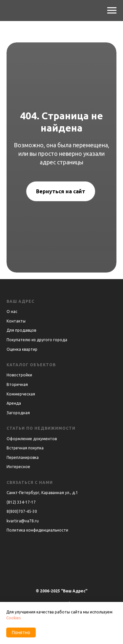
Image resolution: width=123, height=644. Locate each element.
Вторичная (17, 384)
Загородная (18, 413)
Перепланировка (23, 457)
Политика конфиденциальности (37, 530)
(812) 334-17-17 (21, 502)
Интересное (18, 467)
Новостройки (19, 375)
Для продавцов (21, 330)
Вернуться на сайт (61, 191)
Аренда (14, 403)
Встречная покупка (25, 448)
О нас (12, 311)
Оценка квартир (22, 349)
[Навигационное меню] (112, 11)
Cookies (13, 618)
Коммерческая (21, 394)
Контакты (16, 321)
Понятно (21, 632)
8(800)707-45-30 (22, 511)
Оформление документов (32, 439)
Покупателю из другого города (37, 340)
